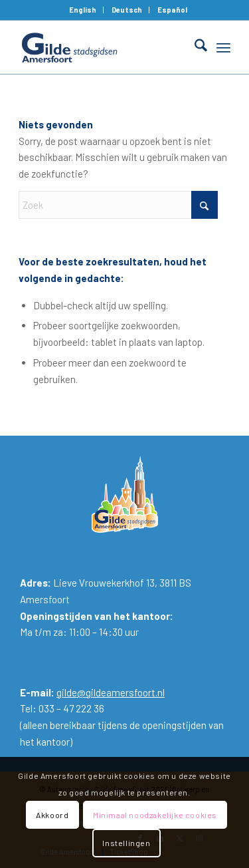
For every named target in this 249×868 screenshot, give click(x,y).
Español (172, 10)
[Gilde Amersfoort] (103, 47)
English (83, 10)
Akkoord (52, 815)
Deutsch (127, 10)
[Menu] (223, 47)
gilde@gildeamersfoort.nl (111, 692)
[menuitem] (83, 10)
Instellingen (126, 843)
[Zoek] (194, 47)
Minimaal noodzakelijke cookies (155, 815)
